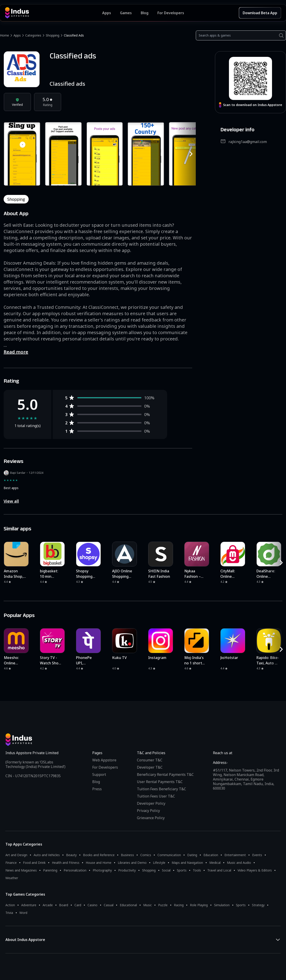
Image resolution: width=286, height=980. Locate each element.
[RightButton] (191, 154)
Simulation (222, 905)
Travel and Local (219, 870)
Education (211, 855)
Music (148, 905)
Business (127, 855)
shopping (16, 199)
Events (257, 855)
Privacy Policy (148, 811)
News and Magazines (21, 870)
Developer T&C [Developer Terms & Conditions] (150, 767)
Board (64, 905)
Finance (11, 863)
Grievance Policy (151, 818)
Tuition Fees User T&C (156, 796)
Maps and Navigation (187, 863)
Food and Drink (34, 863)
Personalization (75, 870)
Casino (92, 905)
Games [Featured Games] (126, 13)
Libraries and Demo (132, 863)
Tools (197, 870)
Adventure (29, 905)
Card (78, 905)
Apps (17, 35)
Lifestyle (159, 863)
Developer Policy (151, 803)
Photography (102, 870)
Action (10, 905)
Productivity (127, 870)
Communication (169, 855)
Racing (179, 905)
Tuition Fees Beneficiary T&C (161, 789)
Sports (182, 870)
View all (11, 501)
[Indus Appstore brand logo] (54, 13)
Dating (192, 855)
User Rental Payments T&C (160, 782)
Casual (109, 905)
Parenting (50, 870)
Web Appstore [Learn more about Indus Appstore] (104, 760)
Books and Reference (99, 855)
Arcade (48, 905)
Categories (33, 35)
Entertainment (235, 855)
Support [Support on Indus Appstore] (99, 774)
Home (5, 35)
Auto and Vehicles (47, 855)
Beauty (71, 855)
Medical (215, 863)
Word (23, 913)
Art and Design (16, 855)
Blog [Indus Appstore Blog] (145, 13)
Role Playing (199, 905)
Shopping (53, 35)
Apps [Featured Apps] (107, 13)
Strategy (258, 905)
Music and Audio (239, 863)
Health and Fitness (66, 863)
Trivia (9, 913)
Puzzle (163, 905)
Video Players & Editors (255, 870)
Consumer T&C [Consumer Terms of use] (150, 760)
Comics (146, 855)
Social (166, 870)
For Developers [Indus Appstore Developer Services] (171, 13)
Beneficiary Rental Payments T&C (165, 774)
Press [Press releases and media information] (97, 789)
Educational (128, 905)
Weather (12, 878)
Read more (16, 352)
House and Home (99, 863)
